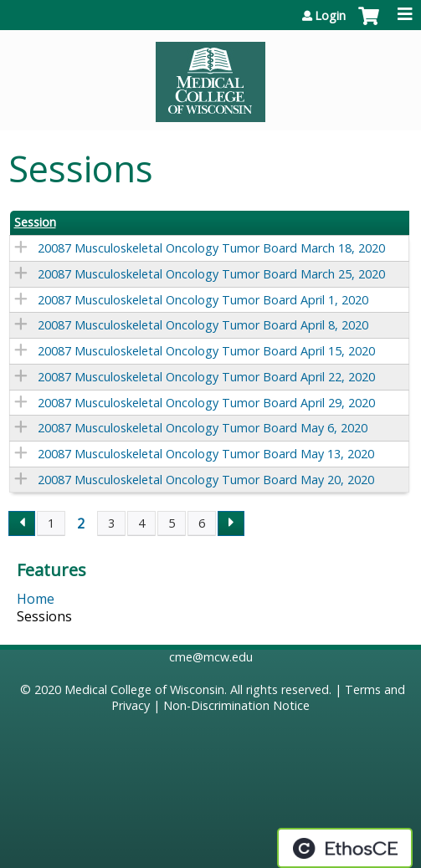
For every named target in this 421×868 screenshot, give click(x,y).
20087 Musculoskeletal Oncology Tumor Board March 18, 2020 (211, 248)
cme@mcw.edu (211, 657)
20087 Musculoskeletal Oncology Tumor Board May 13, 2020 (206, 454)
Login (330, 16)
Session (35, 222)
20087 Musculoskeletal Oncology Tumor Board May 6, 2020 (203, 428)
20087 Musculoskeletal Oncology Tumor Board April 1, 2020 (203, 300)
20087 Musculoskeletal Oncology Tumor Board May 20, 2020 (206, 480)
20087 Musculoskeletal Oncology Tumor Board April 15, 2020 (206, 351)
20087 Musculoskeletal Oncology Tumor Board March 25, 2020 (211, 274)
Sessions (44, 616)
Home (36, 599)
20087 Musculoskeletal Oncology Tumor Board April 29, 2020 (206, 403)
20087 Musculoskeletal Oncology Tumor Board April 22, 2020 (206, 377)
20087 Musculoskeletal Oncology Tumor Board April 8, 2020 (203, 325)
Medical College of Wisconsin (144, 689)
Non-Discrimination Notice (236, 705)
